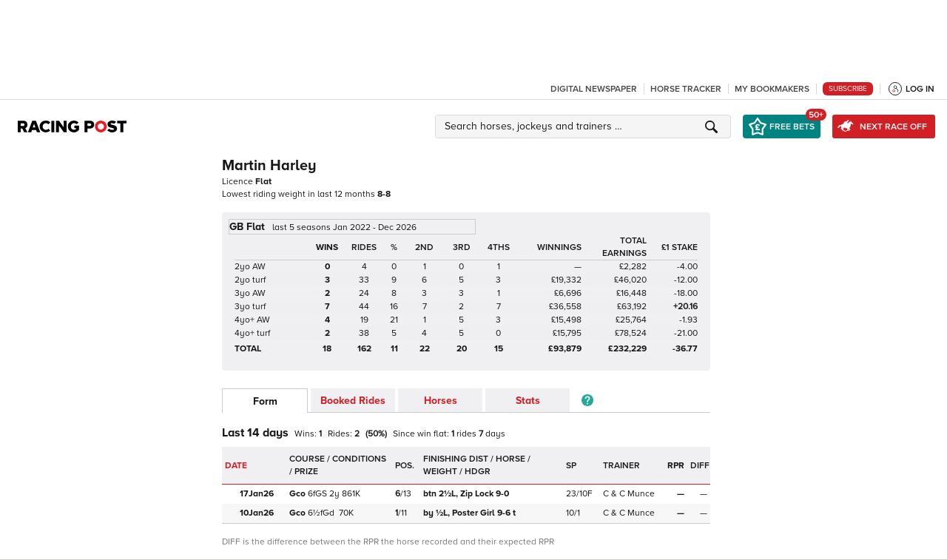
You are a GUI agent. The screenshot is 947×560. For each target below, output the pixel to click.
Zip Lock (467, 494)
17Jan (257, 494)
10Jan (257, 513)
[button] (585, 126)
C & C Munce (629, 494)
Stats (528, 401)
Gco (297, 494)
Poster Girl (469, 513)
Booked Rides (353, 401)
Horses (441, 401)
